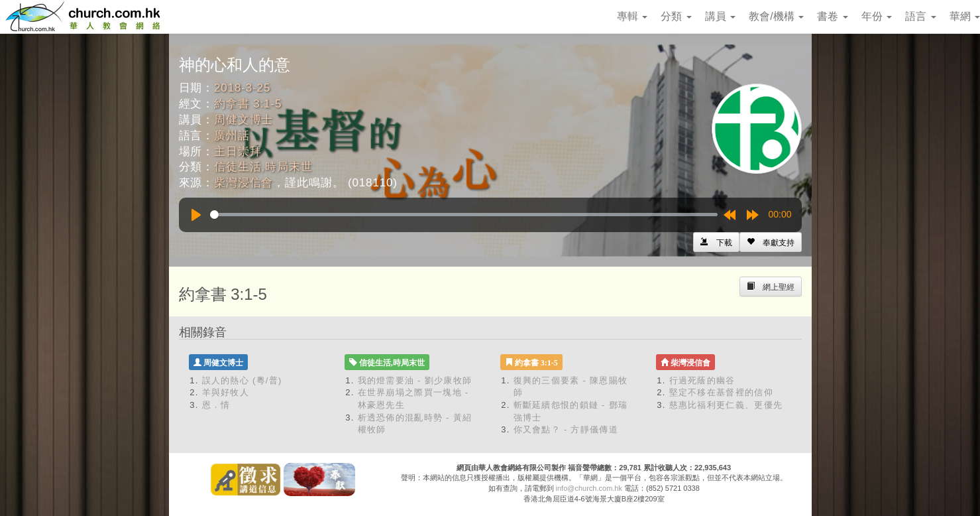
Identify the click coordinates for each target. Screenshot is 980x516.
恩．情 (216, 405)
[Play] (196, 215)
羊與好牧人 (226, 392)
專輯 (632, 16)
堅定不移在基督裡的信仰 (721, 392)
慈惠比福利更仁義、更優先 (726, 405)
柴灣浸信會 (244, 183)
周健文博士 (244, 120)
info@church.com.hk (589, 488)
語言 (920, 16)
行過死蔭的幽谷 (702, 380)
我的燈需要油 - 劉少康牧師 (415, 380)
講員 (720, 16)
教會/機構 (776, 16)
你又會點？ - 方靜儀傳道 (566, 429)
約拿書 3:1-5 (248, 104)
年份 (877, 16)
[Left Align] (771, 242)
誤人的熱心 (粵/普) (242, 380)
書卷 (832, 16)
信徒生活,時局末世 (263, 167)
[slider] (464, 215)
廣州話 (232, 136)
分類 (676, 16)
